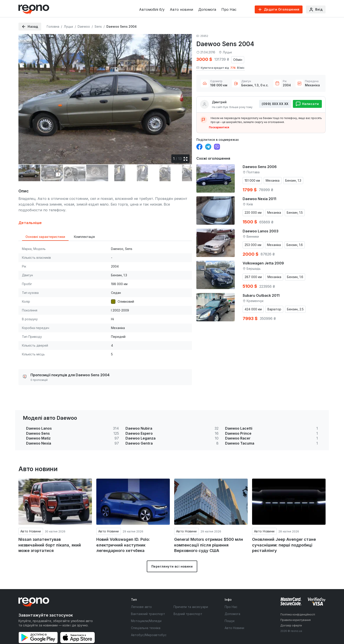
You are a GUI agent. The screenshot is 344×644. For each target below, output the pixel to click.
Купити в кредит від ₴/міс (220, 68)
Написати (310, 104)
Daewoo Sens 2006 (260, 167)
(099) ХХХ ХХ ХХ (275, 104)
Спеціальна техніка (146, 615)
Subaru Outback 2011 (261, 295)
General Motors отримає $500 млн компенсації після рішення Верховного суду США (209, 532)
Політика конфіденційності (298, 602)
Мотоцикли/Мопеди (146, 608)
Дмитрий (219, 102)
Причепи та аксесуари (191, 594)
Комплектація (84, 224)
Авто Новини (31, 518)
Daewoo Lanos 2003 (261, 231)
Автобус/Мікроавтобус (149, 622)
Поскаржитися (219, 127)
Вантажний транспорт (148, 601)
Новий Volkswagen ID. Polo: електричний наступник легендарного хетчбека (123, 532)
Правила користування (296, 607)
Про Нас (229, 9)
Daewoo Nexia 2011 (259, 199)
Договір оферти (291, 613)
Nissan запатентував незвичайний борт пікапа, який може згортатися (50, 532)
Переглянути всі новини (172, 554)
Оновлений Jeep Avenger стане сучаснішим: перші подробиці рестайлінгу (284, 532)
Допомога (207, 9)
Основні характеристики (45, 224)
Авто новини (181, 9)
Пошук (230, 608)
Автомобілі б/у (152, 9)
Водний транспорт (188, 601)
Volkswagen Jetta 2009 (263, 263)
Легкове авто (141, 594)
